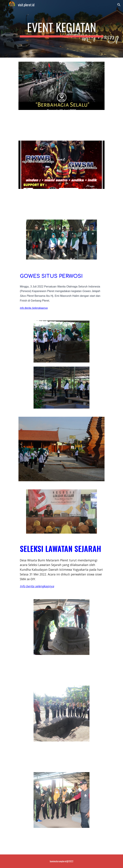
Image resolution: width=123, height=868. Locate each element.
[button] (4, 5)
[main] (61, 29)
